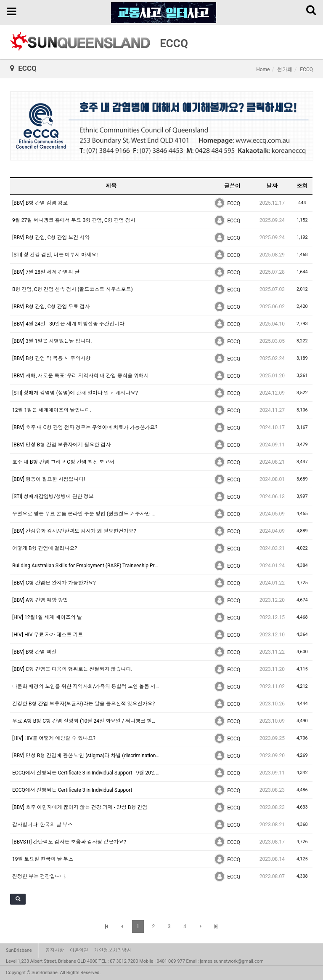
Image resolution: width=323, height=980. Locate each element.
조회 (302, 186)
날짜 (272, 186)
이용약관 (79, 950)
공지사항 (55, 950)
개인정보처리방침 (113, 950)
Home (263, 69)
